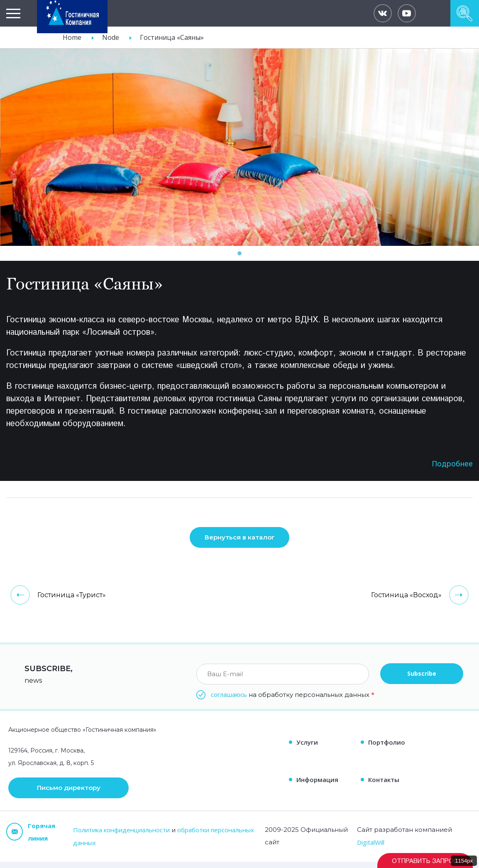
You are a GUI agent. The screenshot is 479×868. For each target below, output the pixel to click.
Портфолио (387, 748)
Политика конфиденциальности (121, 836)
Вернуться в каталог (240, 544)
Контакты (384, 786)
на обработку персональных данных (293, 701)
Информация (317, 786)
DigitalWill (371, 848)
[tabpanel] (239, 147)
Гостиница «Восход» (406, 601)
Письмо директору (69, 794)
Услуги (307, 748)
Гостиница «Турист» (72, 601)
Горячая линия (31, 838)
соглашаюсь (229, 701)
